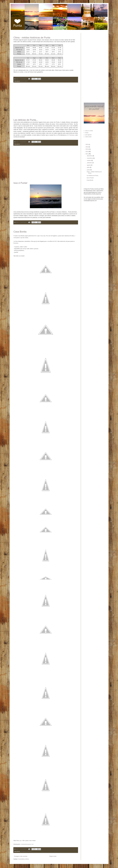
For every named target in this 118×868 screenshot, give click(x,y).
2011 (87, 154)
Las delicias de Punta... (26, 120)
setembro (90, 163)
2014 (87, 147)
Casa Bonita (20, 232)
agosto (89, 165)
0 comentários (23, 79)
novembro (90, 158)
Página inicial (53, 856)
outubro (89, 160)
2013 (87, 149)
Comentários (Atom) (23, 859)
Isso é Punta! (20, 183)
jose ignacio (23, 851)
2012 (87, 152)
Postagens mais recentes (21, 856)
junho (89, 170)
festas (87, 133)
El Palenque (71, 135)
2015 (87, 145)
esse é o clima (24, 81)
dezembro (90, 156)
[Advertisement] (46, 99)
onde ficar (29, 851)
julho (88, 167)
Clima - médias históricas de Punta (32, 38)
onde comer (31, 144)
